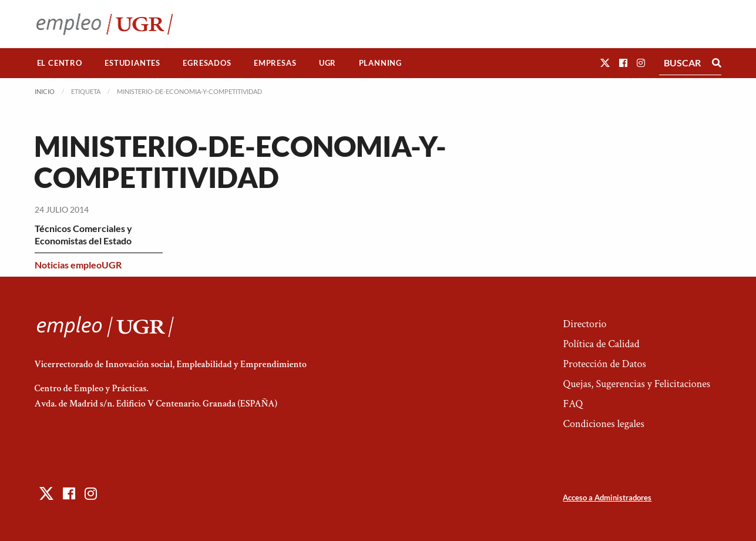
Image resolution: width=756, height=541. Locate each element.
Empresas (275, 63)
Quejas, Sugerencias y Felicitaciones (636, 384)
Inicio (45, 91)
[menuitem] (60, 63)
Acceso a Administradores (607, 498)
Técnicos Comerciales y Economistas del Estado (83, 234)
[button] (605, 63)
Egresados (207, 63)
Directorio (584, 324)
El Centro (60, 63)
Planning (380, 63)
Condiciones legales (603, 424)
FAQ (573, 404)
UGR (327, 63)
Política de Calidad (601, 344)
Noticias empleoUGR (78, 265)
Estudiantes (132, 63)
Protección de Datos (604, 364)
